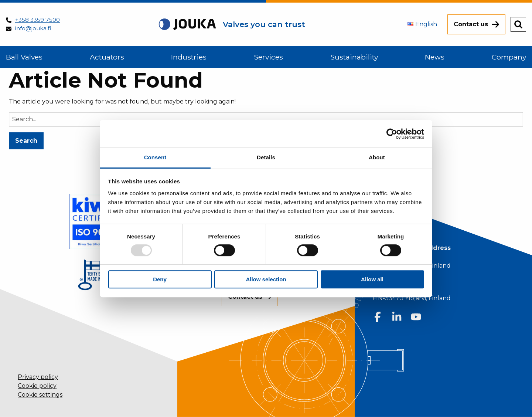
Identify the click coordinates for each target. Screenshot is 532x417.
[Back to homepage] (231, 24)
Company (509, 57)
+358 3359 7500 (37, 20)
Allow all (372, 279)
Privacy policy (38, 377)
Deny (160, 279)
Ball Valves (24, 57)
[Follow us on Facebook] (378, 317)
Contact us (471, 24)
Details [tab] (266, 157)
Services (268, 57)
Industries (189, 57)
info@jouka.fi (33, 28)
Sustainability (354, 57)
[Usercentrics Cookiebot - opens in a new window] (392, 134)
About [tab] (377, 157)
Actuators (107, 57)
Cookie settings (40, 395)
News (435, 57)
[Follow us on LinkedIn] (397, 317)
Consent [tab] (155, 157)
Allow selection (266, 279)
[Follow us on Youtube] (416, 317)
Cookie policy (37, 386)
